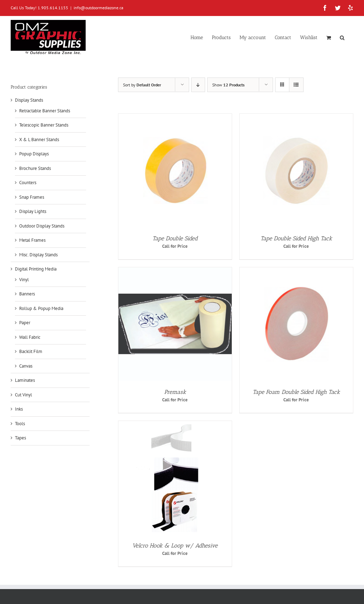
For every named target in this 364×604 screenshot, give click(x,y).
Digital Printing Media (36, 269)
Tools (20, 424)
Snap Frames (32, 197)
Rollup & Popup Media (41, 308)
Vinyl (24, 280)
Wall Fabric (30, 337)
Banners (27, 294)
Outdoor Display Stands (42, 226)
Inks (19, 409)
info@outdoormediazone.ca (98, 8)
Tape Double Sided (175, 238)
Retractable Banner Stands (45, 111)
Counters (28, 183)
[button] (342, 37)
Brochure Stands (35, 168)
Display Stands (29, 100)
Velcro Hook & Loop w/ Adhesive (175, 546)
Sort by (142, 85)
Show (228, 85)
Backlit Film (31, 351)
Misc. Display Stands (38, 255)
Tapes (20, 438)
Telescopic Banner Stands (44, 125)
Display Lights (33, 211)
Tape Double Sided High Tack (296, 238)
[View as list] (296, 85)
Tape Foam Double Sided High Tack (296, 392)
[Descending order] (198, 85)
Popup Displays (34, 154)
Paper (25, 323)
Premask (175, 392)
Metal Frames (32, 240)
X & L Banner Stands (39, 140)
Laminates (25, 380)
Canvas (26, 366)
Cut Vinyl (23, 395)
